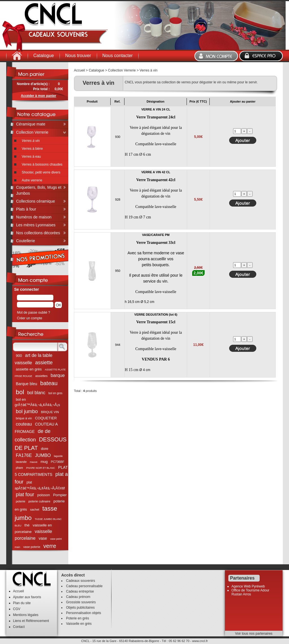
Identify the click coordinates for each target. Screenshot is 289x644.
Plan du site (22, 603)
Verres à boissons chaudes (42, 164)
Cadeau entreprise (80, 591)
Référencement (37, 621)
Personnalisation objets (84, 613)
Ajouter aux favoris (27, 597)
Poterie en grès (77, 618)
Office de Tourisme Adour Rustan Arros (250, 592)
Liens (17, 621)
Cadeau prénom (78, 597)
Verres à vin (149, 70)
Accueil (79, 70)
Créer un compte (29, 318)
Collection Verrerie (122, 70)
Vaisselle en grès (79, 624)
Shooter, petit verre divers (41, 172)
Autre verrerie (32, 180)
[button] (58, 305)
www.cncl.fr (200, 641)
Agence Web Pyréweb (248, 586)
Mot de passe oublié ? (33, 313)
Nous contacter (118, 56)
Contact (19, 627)
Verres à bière (32, 149)
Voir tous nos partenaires (254, 634)
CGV (17, 609)
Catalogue (44, 56)
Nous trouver (78, 56)
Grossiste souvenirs (81, 602)
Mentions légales (26, 615)
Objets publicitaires (80, 608)
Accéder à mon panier (39, 96)
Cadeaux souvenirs (81, 581)
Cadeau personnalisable (84, 586)
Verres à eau (31, 157)
